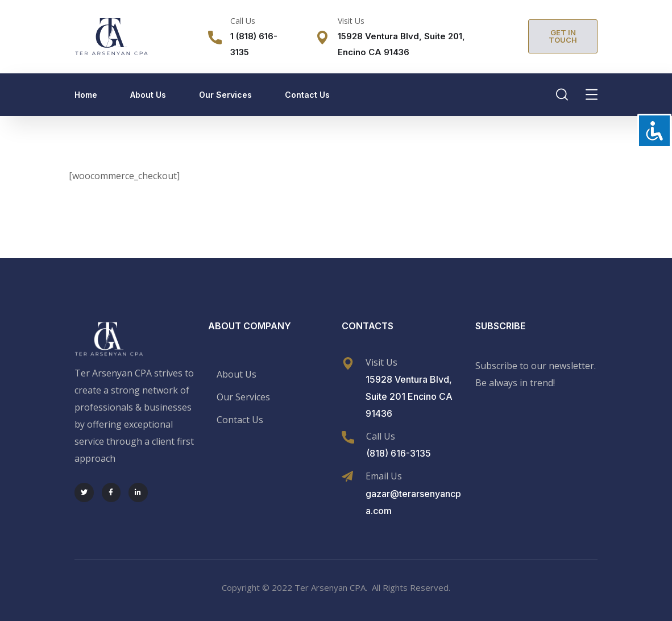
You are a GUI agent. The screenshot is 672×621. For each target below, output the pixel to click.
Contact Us (307, 95)
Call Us (243, 21)
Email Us (384, 476)
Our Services (225, 95)
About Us (148, 95)
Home (86, 95)
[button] (563, 36)
